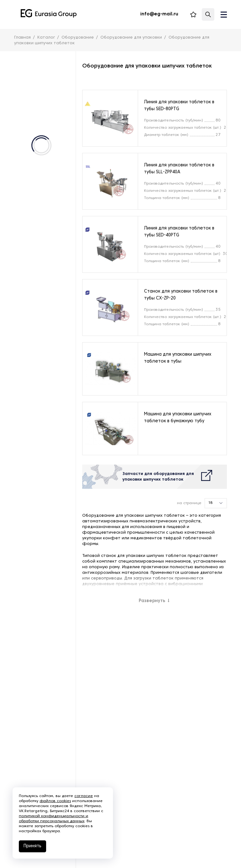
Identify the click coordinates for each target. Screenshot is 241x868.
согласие (84, 796)
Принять (32, 846)
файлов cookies (55, 801)
